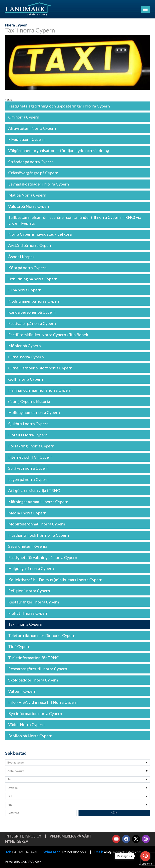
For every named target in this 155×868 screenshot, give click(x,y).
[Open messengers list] (145, 856)
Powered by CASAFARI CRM (23, 861)
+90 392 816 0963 (24, 852)
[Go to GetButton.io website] (145, 864)
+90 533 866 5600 (75, 852)
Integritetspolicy (23, 836)
